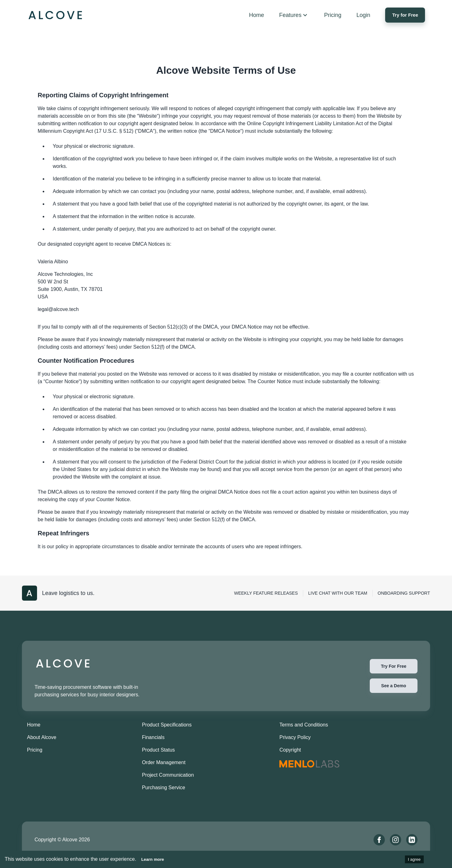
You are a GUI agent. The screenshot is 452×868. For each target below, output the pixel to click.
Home (34, 725)
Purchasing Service (164, 788)
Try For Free (394, 666)
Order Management (164, 762)
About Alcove (42, 737)
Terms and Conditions (304, 725)
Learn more (153, 859)
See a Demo (394, 686)
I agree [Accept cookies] (414, 859)
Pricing (35, 750)
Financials (153, 737)
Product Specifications (167, 725)
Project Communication (168, 775)
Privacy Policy (295, 737)
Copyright (290, 750)
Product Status (158, 750)
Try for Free (405, 15)
